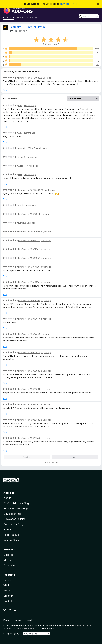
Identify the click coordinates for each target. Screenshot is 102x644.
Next (75, 457)
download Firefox (68, 4)
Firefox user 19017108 (29, 267)
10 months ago (48, 190)
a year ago (31, 205)
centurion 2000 (25, 148)
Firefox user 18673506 (29, 232)
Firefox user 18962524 (29, 214)
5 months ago (30, 106)
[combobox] (89, 16)
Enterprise (9, 565)
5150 (21, 157)
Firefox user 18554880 (29, 78)
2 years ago (47, 78)
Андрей (22, 166)
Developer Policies (14, 519)
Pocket (8, 601)
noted (30, 625)
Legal (29, 620)
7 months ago (33, 166)
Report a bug (11, 535)
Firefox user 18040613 (29, 319)
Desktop (8, 555)
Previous (27, 457)
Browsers (9, 580)
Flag (5, 90)
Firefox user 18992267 (29, 404)
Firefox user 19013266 (29, 282)
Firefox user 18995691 (29, 389)
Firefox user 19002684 (29, 352)
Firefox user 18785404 (29, 190)
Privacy (7, 620)
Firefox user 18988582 (29, 420)
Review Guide (12, 540)
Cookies (19, 620)
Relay (7, 591)
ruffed (21, 223)
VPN (6, 585)
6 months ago (40, 148)
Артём (21, 205)
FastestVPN (20, 31)
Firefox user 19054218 (29, 240)
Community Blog (13, 524)
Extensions (9, 18)
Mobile (7, 560)
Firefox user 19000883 (29, 371)
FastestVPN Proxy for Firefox (28, 27)
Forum (7, 529)
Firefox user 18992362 (29, 249)
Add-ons (9, 493)
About (7, 498)
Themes (21, 18)
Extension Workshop (16, 508)
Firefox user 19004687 (29, 334)
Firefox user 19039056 (29, 258)
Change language (12, 634)
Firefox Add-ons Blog (16, 503)
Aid (20, 133)
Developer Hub (12, 514)
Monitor (8, 596)
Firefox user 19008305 (29, 300)
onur (20, 106)
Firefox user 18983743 (29, 438)
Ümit (20, 175)
